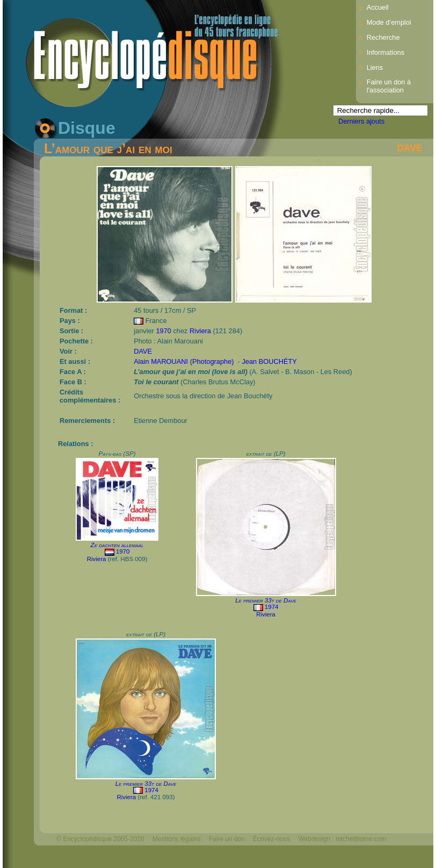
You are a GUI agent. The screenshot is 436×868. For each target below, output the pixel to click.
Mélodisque (73, 857)
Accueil (378, 7)
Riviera (200, 331)
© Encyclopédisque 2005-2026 (100, 839)
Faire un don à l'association (389, 86)
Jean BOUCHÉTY (269, 361)
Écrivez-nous (271, 839)
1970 (163, 331)
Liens (375, 67)
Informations (386, 52)
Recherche (383, 37)
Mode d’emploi (389, 22)
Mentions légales (177, 839)
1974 (272, 607)
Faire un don (227, 839)
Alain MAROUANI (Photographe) (184, 361)
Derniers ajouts (361, 121)
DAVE (409, 148)
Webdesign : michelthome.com (342, 839)
